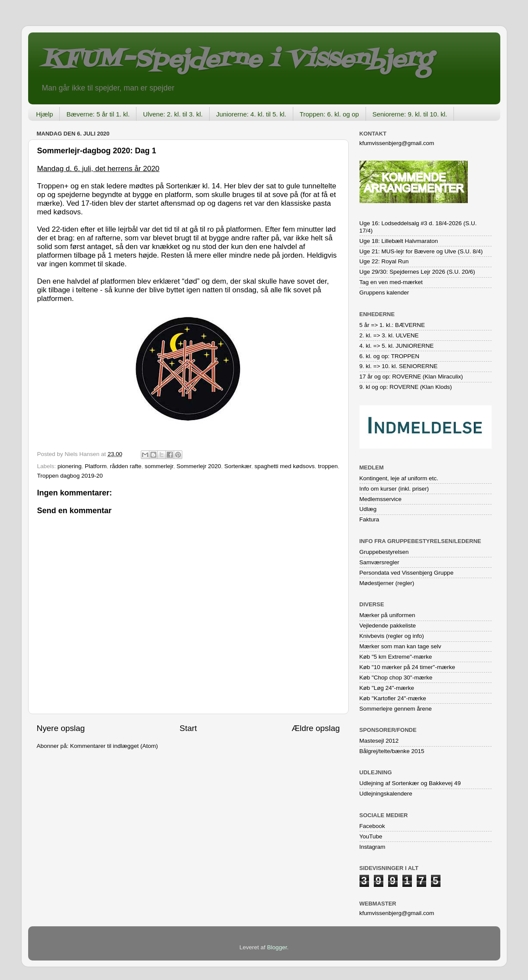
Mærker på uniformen (387, 615)
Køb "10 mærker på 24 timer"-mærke (407, 667)
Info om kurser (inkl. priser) (394, 489)
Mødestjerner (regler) (387, 583)
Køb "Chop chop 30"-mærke (396, 678)
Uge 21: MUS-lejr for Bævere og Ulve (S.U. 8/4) (421, 251)
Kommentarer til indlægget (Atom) (114, 746)
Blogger (277, 947)
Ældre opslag (316, 728)
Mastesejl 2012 (379, 741)
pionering (70, 466)
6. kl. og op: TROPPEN (390, 356)
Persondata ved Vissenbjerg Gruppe (407, 573)
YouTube (371, 836)
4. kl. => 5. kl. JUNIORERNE (397, 346)
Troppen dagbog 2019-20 (70, 476)
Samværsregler (379, 562)
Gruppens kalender (384, 293)
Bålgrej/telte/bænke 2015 (392, 751)
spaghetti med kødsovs (285, 466)
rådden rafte (126, 466)
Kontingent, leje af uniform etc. (399, 478)
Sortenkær (238, 466)
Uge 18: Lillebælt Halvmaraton (399, 241)
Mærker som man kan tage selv (400, 646)
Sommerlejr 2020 (199, 466)
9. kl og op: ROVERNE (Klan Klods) (406, 387)
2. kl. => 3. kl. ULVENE (389, 335)
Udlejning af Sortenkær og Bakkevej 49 (410, 783)
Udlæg (368, 509)
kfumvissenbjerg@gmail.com (397, 143)
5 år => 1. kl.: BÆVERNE (392, 325)
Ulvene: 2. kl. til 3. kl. (173, 114)
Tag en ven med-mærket (391, 282)
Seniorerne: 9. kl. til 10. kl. (410, 114)
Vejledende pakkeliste (388, 626)
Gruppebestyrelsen (384, 552)
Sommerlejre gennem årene (396, 709)
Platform (96, 466)
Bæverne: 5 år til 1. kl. (98, 114)
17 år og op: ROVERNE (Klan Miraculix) (411, 377)
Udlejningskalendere (386, 794)
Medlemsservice (381, 499)
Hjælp (44, 114)
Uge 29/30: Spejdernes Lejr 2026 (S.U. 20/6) (417, 272)
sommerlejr (159, 466)
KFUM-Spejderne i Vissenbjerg (236, 60)
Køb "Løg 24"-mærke (387, 688)
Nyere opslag (61, 728)
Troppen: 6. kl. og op (329, 114)
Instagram (373, 847)
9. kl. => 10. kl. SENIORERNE (399, 366)
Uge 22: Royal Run (384, 261)
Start (188, 728)
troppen (328, 466)
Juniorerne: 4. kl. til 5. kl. (251, 114)
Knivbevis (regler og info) (392, 636)
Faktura (369, 519)
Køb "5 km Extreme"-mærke (396, 657)
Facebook (372, 826)
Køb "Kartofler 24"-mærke (393, 698)
